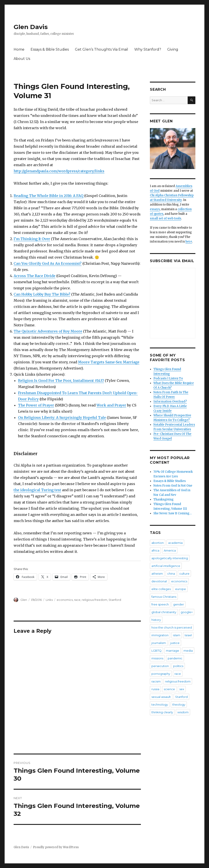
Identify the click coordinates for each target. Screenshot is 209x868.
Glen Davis (31, 27)
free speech (160, 604)
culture (184, 574)
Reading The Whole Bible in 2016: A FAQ (48, 196)
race (77, 600)
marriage (173, 651)
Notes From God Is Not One (173, 486)
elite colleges (161, 589)
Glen (24, 600)
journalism (159, 643)
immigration (160, 635)
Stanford (115, 600)
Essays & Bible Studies (50, 49)
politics (178, 666)
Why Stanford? (148, 49)
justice (175, 643)
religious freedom (95, 600)
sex (182, 689)
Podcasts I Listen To (168, 378)
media (188, 651)
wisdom (183, 712)
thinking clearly (162, 712)
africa (155, 550)
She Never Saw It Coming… (173, 513)
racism (156, 681)
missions (157, 658)
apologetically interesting (170, 558)
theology (179, 704)
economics (65, 600)
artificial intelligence (166, 566)
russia (155, 689)
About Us (22, 59)
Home (19, 49)
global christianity (164, 612)
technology (160, 704)
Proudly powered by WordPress (56, 847)
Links (49, 600)
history (156, 620)
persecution (160, 666)
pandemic (175, 658)
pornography (161, 674)
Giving (173, 49)
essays (155, 209)
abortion (158, 543)
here (189, 242)
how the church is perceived (172, 627)
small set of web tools (165, 218)
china (171, 574)
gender (179, 604)
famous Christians (164, 597)
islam (177, 635)
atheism (157, 574)
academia (175, 543)
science (169, 689)
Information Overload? (170, 402)
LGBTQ (156, 651)
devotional (159, 581)
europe (181, 589)
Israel (188, 635)
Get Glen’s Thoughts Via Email (102, 49)
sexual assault (161, 697)
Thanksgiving (164, 499)
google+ (187, 612)
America (170, 550)
